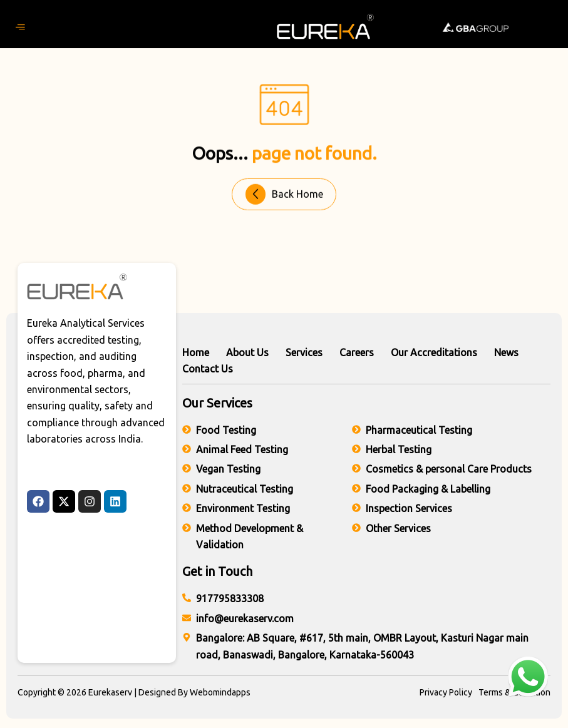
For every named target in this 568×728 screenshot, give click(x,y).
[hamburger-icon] (20, 28)
